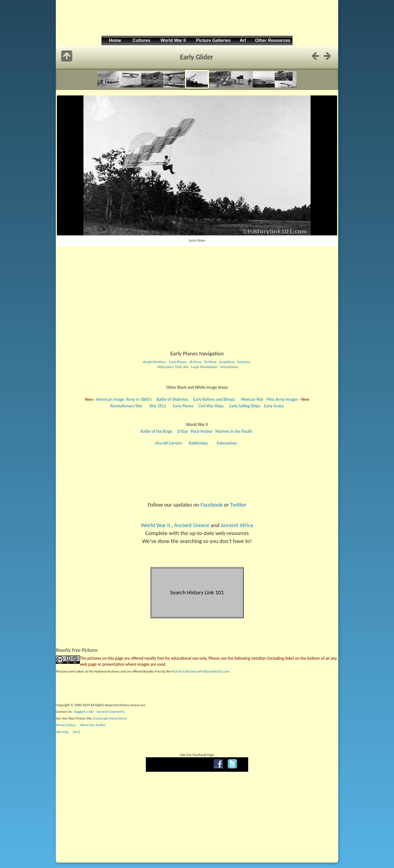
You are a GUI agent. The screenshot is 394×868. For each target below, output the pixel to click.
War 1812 (158, 406)
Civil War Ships (211, 406)
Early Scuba (274, 406)
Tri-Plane (210, 362)
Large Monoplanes (204, 367)
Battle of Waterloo (172, 399)
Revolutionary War (126, 406)
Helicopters (165, 367)
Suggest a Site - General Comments (99, 711)
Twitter (238, 505)
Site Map (62, 732)
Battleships (199, 443)
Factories (244, 362)
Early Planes (178, 362)
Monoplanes (229, 367)
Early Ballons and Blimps (214, 399)
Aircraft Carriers (169, 443)
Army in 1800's (139, 399)
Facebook (212, 505)
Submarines (227, 443)
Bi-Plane (195, 362)
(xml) (76, 732)
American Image (110, 399)
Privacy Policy (66, 725)
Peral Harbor (202, 431)
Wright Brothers (155, 362)
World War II (155, 525)
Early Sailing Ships (245, 406)
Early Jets (182, 367)
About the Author (93, 725)
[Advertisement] (196, 22)
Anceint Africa (237, 525)
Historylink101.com (216, 671)
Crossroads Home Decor (110, 718)
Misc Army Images (282, 399)
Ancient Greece (192, 525)
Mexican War (252, 399)
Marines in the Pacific (234, 431)
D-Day (182, 431)
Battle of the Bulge (157, 431)
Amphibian (227, 362)
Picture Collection (185, 671)
